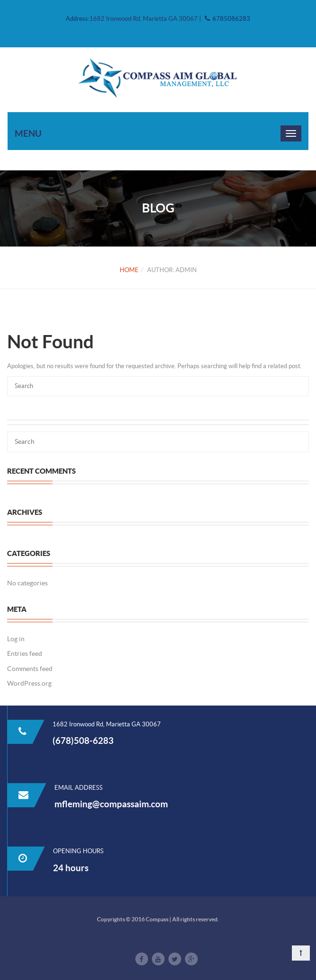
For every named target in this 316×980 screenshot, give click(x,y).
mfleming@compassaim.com (111, 804)
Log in (16, 639)
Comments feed (30, 669)
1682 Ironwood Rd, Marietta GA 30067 (144, 19)
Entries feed (25, 653)
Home (129, 270)
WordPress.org (29, 683)
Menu (28, 133)
